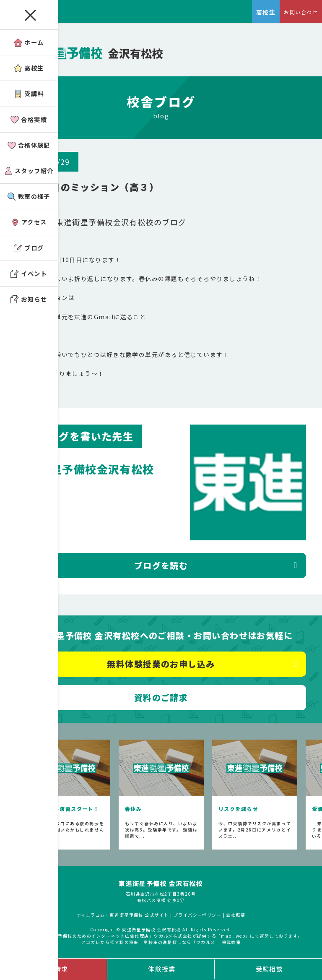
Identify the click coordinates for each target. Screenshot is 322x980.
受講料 (30, 95)
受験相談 (270, 969)
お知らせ (30, 303)
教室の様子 (30, 199)
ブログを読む (161, 567)
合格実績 (30, 121)
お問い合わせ (301, 12)
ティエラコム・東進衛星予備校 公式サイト (123, 916)
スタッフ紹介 (30, 173)
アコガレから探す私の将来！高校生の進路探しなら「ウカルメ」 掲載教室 (161, 943)
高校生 (30, 69)
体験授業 (162, 969)
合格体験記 (30, 147)
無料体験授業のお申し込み (161, 665)
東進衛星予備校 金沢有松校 (161, 885)
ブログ (30, 251)
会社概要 (236, 916)
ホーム (30, 43)
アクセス (30, 225)
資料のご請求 (161, 699)
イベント (30, 277)
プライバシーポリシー (198, 916)
